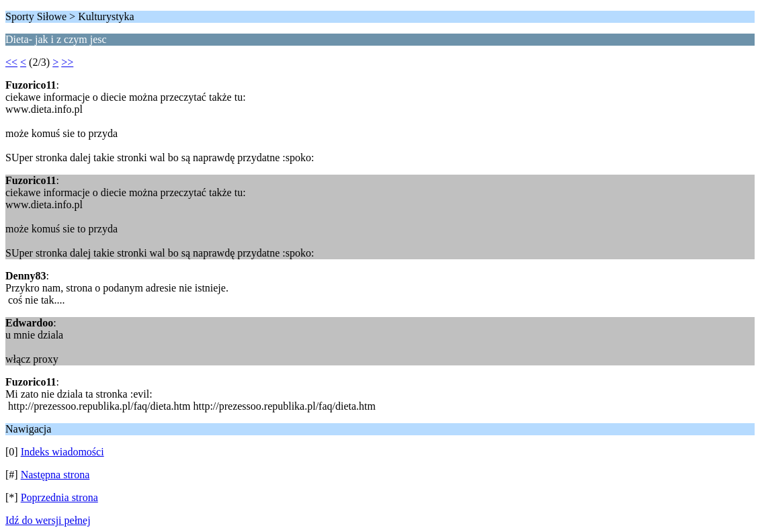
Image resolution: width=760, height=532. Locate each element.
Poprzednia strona (59, 497)
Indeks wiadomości (62, 452)
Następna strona (55, 475)
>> (67, 62)
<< (11, 62)
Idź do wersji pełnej (48, 520)
